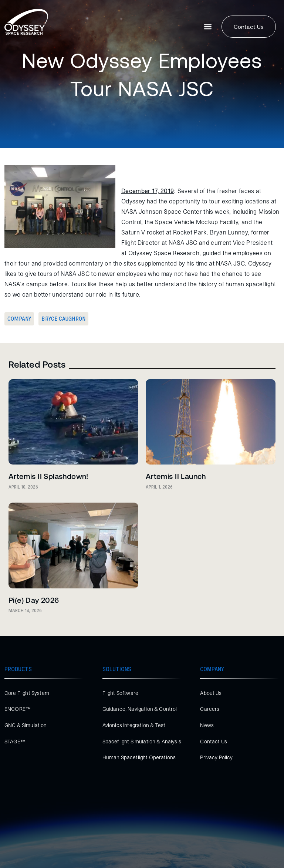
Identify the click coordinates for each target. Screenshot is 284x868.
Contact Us (214, 742)
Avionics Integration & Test (134, 725)
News (207, 725)
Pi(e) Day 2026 (34, 600)
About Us (211, 693)
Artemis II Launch (176, 476)
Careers (210, 709)
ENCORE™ (18, 709)
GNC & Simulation (26, 725)
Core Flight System (27, 693)
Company (19, 319)
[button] (208, 27)
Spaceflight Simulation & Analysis (142, 742)
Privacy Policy (216, 757)
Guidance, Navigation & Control (140, 709)
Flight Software (120, 693)
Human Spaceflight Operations (139, 757)
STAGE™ (15, 742)
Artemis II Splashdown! (48, 476)
